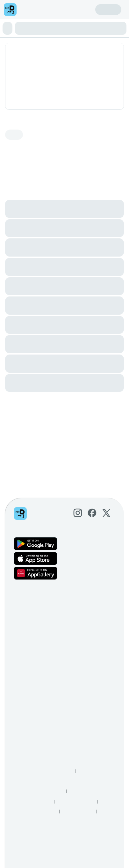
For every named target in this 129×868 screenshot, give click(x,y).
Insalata (102, 22)
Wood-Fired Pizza (36, 28)
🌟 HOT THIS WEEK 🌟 (30, 22)
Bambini (73, 28)
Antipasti (85, 22)
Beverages (29, 33)
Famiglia (66, 22)
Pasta (59, 28)
